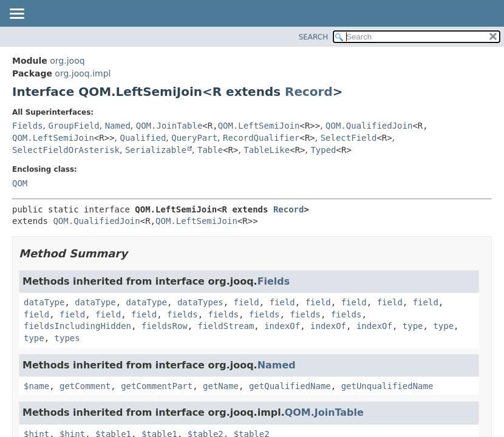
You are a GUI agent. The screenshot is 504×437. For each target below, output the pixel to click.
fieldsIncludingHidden (77, 326)
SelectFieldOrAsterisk (66, 150)
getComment (85, 386)
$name (36, 386)
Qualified (143, 138)
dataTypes (200, 302)
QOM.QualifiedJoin (369, 126)
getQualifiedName (290, 386)
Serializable (156, 150)
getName (221, 386)
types (67, 338)
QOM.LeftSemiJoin (259, 126)
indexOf (282, 326)
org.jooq (67, 61)
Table (210, 150)
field (247, 302)
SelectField (349, 138)
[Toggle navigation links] (16, 15)
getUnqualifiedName (387, 386)
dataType (44, 302)
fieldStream (226, 326)
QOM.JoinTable (169, 126)
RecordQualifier (261, 138)
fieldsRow (165, 326)
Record (309, 92)
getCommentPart (157, 386)
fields (182, 314)
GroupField (73, 126)
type (413, 326)
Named (118, 126)
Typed (323, 150)
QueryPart (194, 138)
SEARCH (314, 37)
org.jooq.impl (83, 73)
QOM (20, 183)
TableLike (267, 150)
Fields (28, 126)
